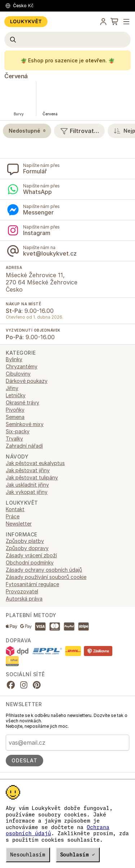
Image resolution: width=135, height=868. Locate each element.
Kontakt (15, 509)
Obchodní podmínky (30, 563)
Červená (16, 76)
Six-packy (18, 431)
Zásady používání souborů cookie (46, 577)
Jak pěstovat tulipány (32, 477)
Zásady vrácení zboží (31, 555)
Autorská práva (24, 599)
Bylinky (14, 359)
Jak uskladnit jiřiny (27, 485)
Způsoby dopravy (27, 548)
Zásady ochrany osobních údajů (44, 570)
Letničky (16, 395)
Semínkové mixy (25, 424)
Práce (13, 516)
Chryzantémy (22, 366)
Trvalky (14, 439)
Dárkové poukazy (27, 381)
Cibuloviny (18, 374)
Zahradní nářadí (24, 446)
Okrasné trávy (22, 402)
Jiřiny (12, 388)
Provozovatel (22, 591)
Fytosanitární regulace (32, 584)
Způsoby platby (25, 541)
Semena (15, 417)
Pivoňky (15, 410)
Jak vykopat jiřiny (27, 492)
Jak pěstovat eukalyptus (35, 463)
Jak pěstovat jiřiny (28, 470)
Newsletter (19, 524)
